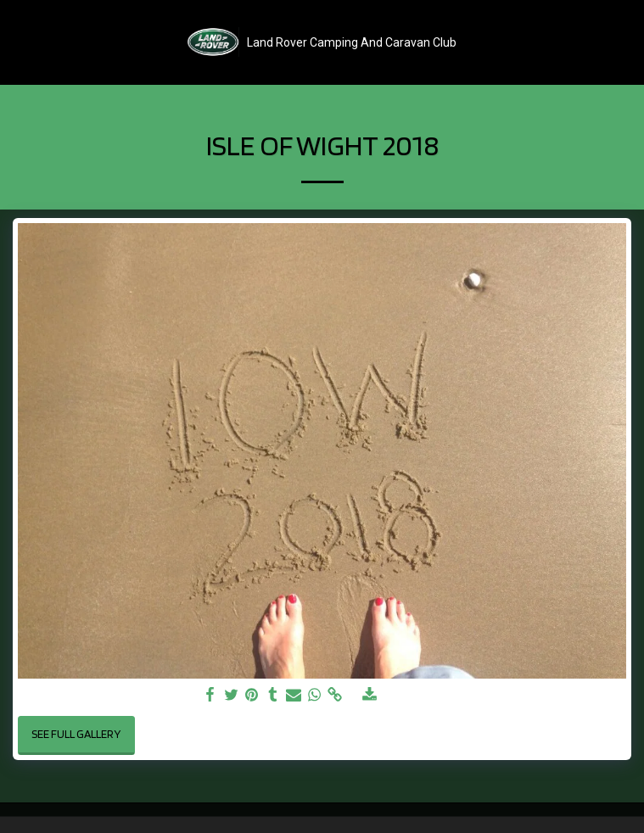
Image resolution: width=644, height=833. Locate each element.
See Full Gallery (76, 734)
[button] (19, 42)
